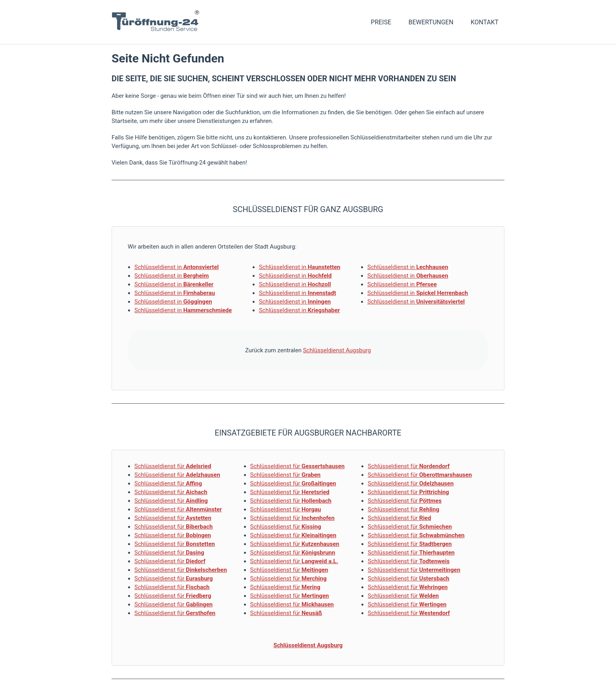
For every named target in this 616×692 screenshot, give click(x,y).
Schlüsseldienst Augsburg (337, 350)
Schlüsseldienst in (177, 267)
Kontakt (485, 22)
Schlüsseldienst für (173, 466)
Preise (381, 22)
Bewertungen (431, 22)
